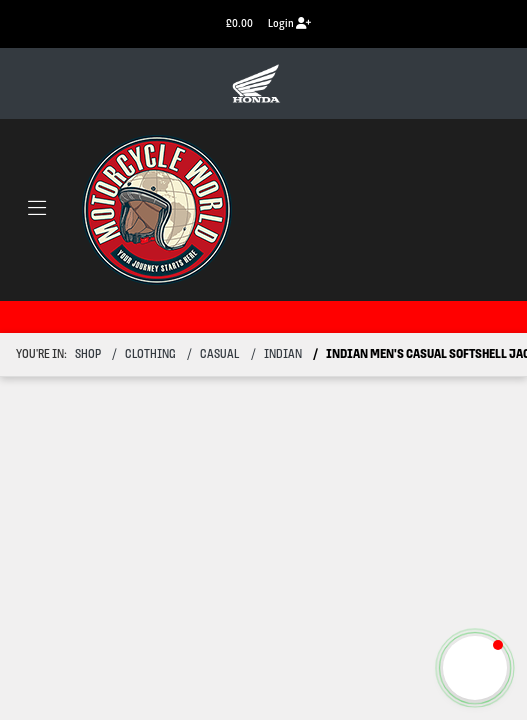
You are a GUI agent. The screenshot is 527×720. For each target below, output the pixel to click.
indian (283, 354)
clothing (150, 354)
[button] (475, 668)
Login (289, 23)
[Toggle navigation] (37, 210)
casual (219, 354)
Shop (88, 354)
